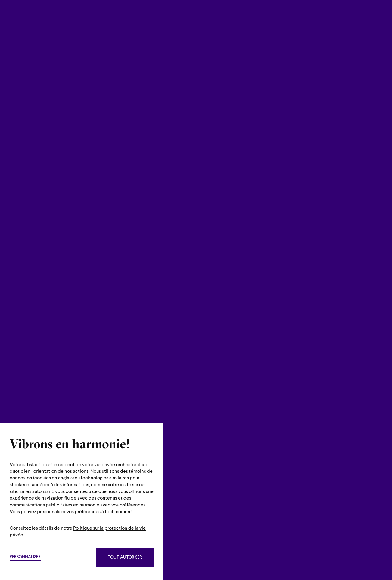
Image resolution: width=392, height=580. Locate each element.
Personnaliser (25, 557)
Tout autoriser (125, 558)
